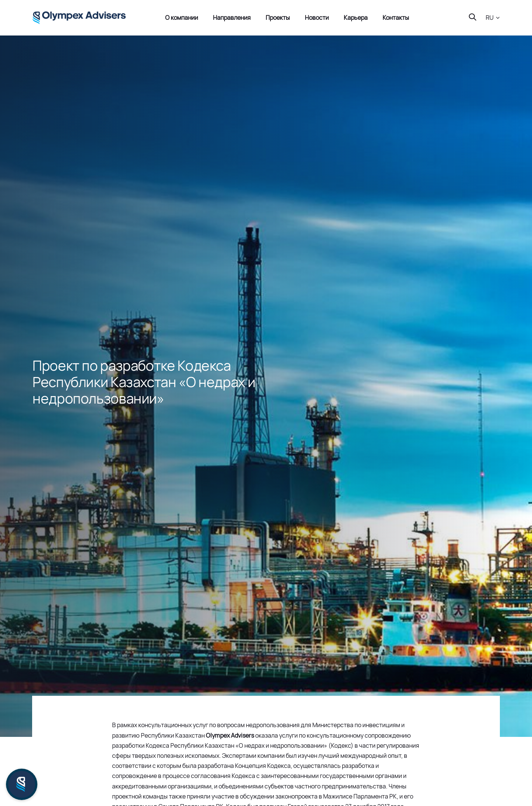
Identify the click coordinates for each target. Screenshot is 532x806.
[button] (493, 18)
